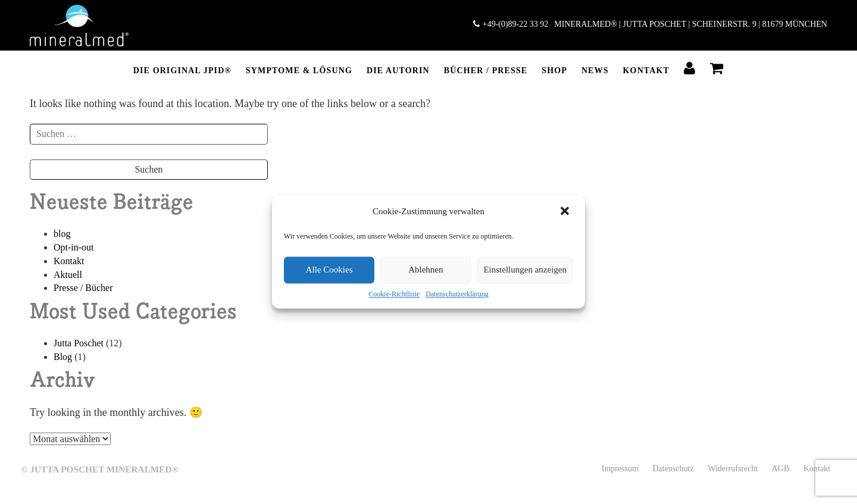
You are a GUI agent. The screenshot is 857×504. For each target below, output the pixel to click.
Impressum (620, 469)
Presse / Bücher (83, 288)
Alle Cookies (329, 270)
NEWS (595, 71)
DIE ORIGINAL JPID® (182, 71)
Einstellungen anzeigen (525, 270)
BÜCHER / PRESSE (486, 71)
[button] (566, 212)
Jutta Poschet (79, 343)
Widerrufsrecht (733, 469)
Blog (63, 357)
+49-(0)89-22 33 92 (511, 24)
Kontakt (646, 71)
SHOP (554, 71)
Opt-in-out (74, 247)
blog (62, 234)
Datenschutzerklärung (457, 294)
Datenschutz (673, 469)
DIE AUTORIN (398, 71)
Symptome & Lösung (299, 71)
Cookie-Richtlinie (394, 294)
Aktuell (68, 275)
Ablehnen (426, 270)
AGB (781, 469)
